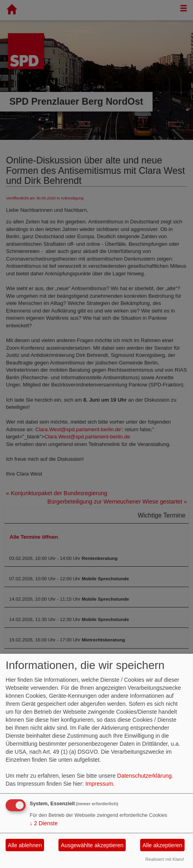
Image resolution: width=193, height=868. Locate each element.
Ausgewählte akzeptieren (92, 845)
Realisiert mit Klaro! (165, 859)
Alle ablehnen (25, 845)
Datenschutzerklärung (145, 776)
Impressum (99, 784)
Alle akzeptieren (163, 845)
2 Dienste (44, 823)
